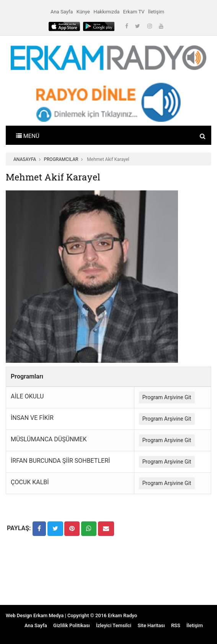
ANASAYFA (25, 159)
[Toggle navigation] (28, 135)
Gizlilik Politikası (72, 625)
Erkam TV (134, 12)
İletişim (156, 12)
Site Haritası (151, 625)
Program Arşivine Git (167, 397)
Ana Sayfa (62, 12)
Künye (83, 12)
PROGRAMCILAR (61, 159)
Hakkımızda (106, 12)
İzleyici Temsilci (114, 625)
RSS (176, 625)
